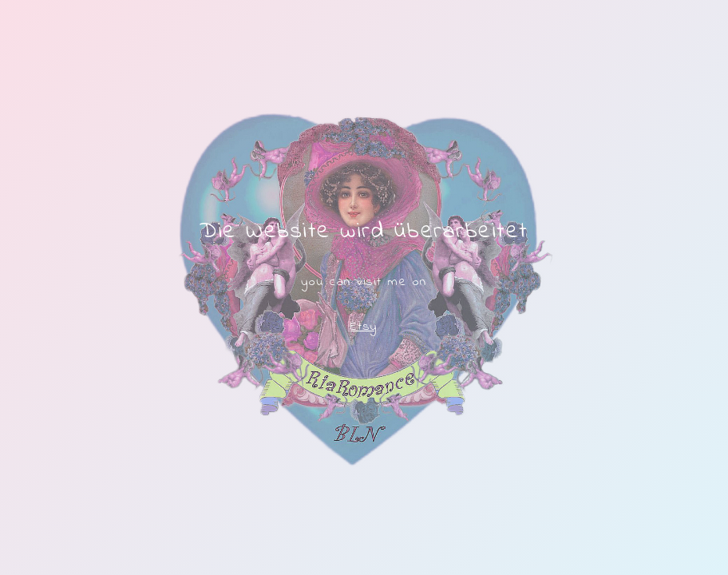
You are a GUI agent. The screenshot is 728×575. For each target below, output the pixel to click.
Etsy (364, 327)
